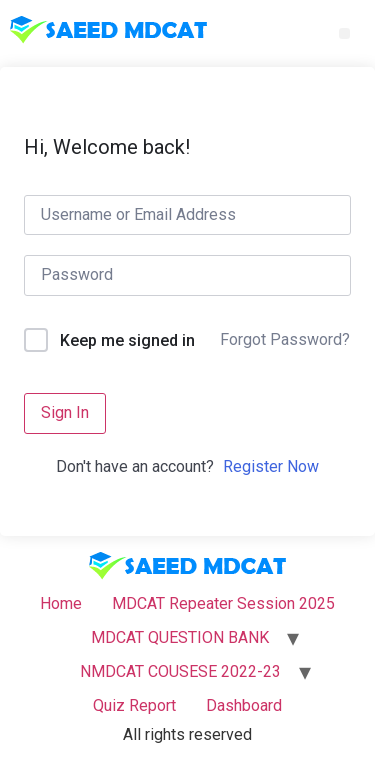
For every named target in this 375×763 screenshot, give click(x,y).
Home (61, 603)
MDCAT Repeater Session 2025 (223, 603)
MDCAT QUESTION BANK (180, 637)
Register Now (271, 466)
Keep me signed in (127, 340)
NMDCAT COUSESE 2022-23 (180, 671)
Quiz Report (134, 705)
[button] (344, 33)
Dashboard (244, 705)
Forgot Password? (285, 339)
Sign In (65, 412)
